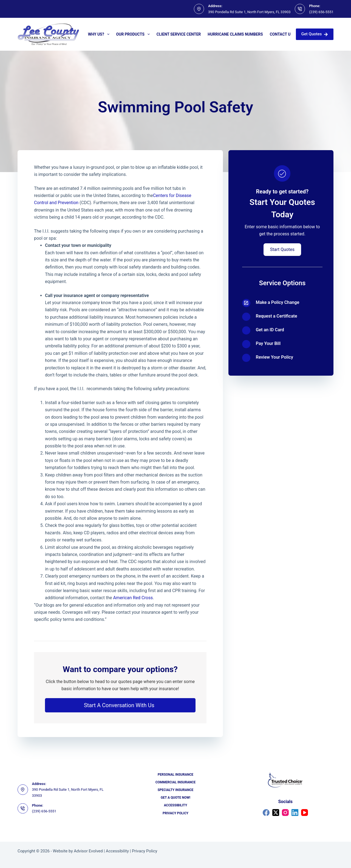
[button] (120, 705)
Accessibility (176, 805)
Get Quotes (315, 34)
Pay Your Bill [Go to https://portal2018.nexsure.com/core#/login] (268, 343)
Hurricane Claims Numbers (235, 34)
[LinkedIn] (295, 813)
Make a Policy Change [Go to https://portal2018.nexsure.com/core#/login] (278, 302)
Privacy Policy (175, 813)
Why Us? (100, 34)
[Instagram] (285, 813)
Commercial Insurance (176, 782)
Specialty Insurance (176, 790)
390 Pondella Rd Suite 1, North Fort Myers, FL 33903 (249, 12)
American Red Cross (133, 598)
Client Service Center (179, 34)
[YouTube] (305, 813)
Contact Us (281, 34)
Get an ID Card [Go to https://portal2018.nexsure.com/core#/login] (270, 330)
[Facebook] (266, 813)
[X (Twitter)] (276, 813)
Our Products (134, 34)
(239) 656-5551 (321, 12)
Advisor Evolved (88, 851)
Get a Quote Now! (175, 798)
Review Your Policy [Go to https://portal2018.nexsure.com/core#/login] (274, 357)
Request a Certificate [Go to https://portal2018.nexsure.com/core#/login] (277, 316)
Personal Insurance (175, 775)
